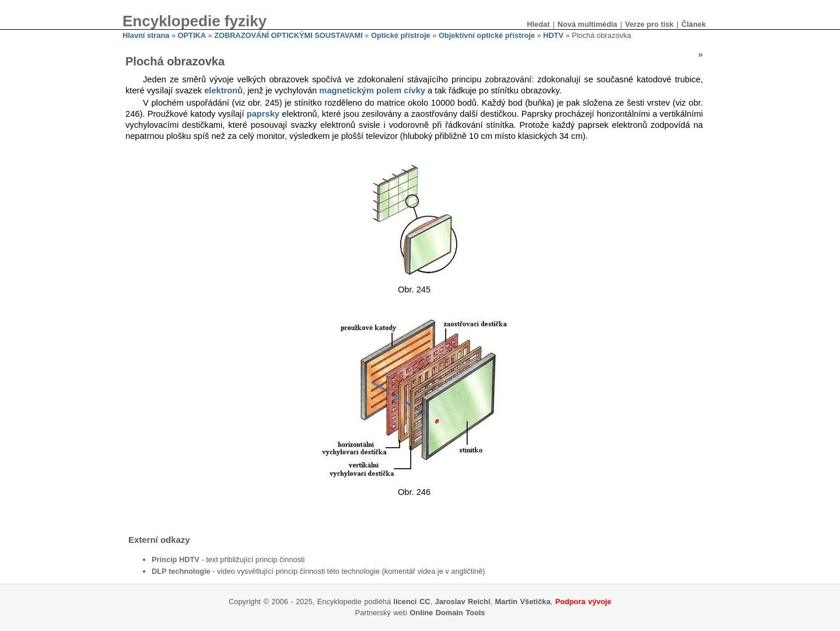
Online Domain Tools (447, 613)
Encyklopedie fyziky (195, 21)
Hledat (538, 24)
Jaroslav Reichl (463, 602)
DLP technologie (181, 571)
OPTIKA (192, 35)
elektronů (223, 90)
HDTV (553, 35)
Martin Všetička (523, 602)
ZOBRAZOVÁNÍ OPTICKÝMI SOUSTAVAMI (288, 35)
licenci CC (412, 602)
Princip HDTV (176, 559)
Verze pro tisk (649, 24)
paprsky (263, 114)
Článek (694, 24)
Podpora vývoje (583, 602)
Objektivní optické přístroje (487, 35)
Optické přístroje (401, 35)
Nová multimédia (587, 24)
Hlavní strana (146, 35)
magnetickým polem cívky (372, 90)
